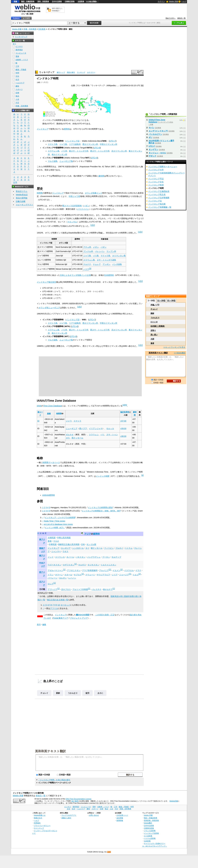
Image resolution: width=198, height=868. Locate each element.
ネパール (70, 557)
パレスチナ (97, 589)
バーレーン (53, 578)
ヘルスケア (20, 83)
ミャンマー (56, 551)
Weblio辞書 (174, 801)
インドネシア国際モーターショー (163, 167)
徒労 (87, 693)
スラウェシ (94, 435)
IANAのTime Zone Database (157, 121)
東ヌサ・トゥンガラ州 (79, 151)
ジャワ (69, 421)
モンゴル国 (91, 544)
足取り (153, 330)
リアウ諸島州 (75, 144)
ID (38, 421)
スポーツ (19, 89)
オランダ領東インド (94, 193)
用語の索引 (71, 72)
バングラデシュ (94, 557)
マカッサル (72, 222)
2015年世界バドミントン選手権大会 (161, 142)
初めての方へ (170, 18)
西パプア (83, 428)
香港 (50, 541)
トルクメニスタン (108, 565)
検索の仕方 (38, 818)
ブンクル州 (88, 251)
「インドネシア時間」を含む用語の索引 (54, 780)
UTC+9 (94, 158)
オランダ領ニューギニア (49, 308)
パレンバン (100, 251)
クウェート (90, 575)
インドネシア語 (73, 141)
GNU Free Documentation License (78, 799)
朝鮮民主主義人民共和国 (69, 544)
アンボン (106, 264)
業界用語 (19, 50)
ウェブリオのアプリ (69, 815)
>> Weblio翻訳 (180, 353)
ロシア (51, 584)
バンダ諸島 (117, 264)
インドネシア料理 (156, 185)
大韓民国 (52, 538)
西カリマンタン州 (90, 144)
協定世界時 (125, 412)
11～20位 (161, 300)
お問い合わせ (94, 815)
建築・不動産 (21, 70)
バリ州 (64, 151)
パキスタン (81, 557)
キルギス (82, 565)
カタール (68, 575)
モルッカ (110, 428)
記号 (15, 182)
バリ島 (96, 256)
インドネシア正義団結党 (159, 191)
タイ (87, 548)
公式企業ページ (122, 815)
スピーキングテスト (24, 205)
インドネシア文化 (156, 182)
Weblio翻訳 (148, 823)
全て (14, 44)
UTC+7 (113, 141)
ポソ (151, 137)
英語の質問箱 (22, 198)
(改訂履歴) (75, 801)
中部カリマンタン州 (108, 144)
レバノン (72, 578)
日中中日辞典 (57, 2)
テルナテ (87, 264)
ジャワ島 (63, 144)
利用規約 (37, 823)
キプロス (78, 575)
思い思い (154, 335)
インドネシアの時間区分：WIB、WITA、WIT (101, 511)
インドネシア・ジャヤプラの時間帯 (60, 518)
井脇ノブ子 (155, 305)
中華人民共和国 (64, 538)
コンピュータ (21, 53)
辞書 (15, 2)
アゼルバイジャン (55, 570)
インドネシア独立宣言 (46, 282)
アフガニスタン (74, 570)
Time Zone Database (53, 406)
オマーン (59, 575)
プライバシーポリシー (42, 826)
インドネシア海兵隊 (157, 204)
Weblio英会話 (22, 195)
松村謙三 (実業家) (158, 326)
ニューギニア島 (66, 161)
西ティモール (77, 438)
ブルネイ (119, 548)
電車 (17, 56)
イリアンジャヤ (96, 428)
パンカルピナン (155, 134)
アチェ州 (87, 247)
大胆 (152, 339)
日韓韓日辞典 (70, 2)
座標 (49, 414)
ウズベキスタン (54, 565)
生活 (17, 79)
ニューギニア (72, 428)
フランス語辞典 (150, 831)
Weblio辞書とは (40, 815)
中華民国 (53, 544)
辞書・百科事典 (30, 29)
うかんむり (73, 693)
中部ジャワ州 (74, 196)
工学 (17, 66)
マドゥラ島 (105, 256)
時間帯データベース (51, 462)
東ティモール (97, 548)
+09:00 (123, 428)
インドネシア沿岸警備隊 (159, 198)
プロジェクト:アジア (79, 618)
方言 (17, 103)
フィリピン (109, 548)
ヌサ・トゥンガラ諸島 (106, 260)
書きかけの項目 (83, 615)
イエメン (116, 570)
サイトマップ (39, 828)
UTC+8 (97, 148)
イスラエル (129, 570)
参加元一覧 (182, 18)
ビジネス (19, 46)
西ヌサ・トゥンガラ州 (100, 151)
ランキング (81, 72)
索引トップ (61, 72)
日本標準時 (109, 275)
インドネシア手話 (156, 179)
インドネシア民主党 (157, 194)
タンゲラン (153, 149)
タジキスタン (93, 565)
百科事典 (42, 29)
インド (51, 557)
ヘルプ (184, 2)
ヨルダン (63, 578)
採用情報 (120, 820)
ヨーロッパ (65, 605)
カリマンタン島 (119, 256)
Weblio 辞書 (174, 2)
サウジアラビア (103, 575)
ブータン (106, 557)
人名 (17, 99)
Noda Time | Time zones (55, 521)
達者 (152, 343)
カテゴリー (91, 72)
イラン (51, 575)
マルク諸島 (53, 161)
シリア (115, 575)
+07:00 (123, 421)
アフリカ (54, 608)
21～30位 (171, 300)
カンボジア (66, 548)
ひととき (154, 322)
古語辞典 (81, 2)
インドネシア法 (155, 201)
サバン (152, 128)
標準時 (67, 129)
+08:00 (123, 436)
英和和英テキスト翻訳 (50, 751)
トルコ (136, 575)
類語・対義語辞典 (28, 2)
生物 (17, 93)
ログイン (161, 1)
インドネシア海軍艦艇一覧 (160, 207)
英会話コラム (22, 191)
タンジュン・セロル (157, 153)
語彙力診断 (21, 201)
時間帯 (40, 193)
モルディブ (116, 557)
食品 (17, 96)
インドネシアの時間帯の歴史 (100, 508)
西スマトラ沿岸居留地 (72, 206)
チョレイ (44, 693)
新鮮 (58, 693)
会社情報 (120, 818)
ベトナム (129, 548)
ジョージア (124, 575)
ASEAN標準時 (49, 495)
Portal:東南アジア (61, 618)
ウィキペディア (47, 72)
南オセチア (108, 589)
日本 (83, 544)
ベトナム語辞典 (150, 838)
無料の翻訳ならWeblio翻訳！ (57, 10)
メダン (96, 247)
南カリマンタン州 (59, 154)
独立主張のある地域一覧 (58, 600)
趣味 (17, 86)
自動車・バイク (22, 60)
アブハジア (53, 589)
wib (39, 82)
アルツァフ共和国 (80, 589)
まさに (100, 693)
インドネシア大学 (156, 170)
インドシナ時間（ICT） (55, 528)
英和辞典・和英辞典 (151, 820)
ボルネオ (70, 435)
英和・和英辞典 (43, 2)
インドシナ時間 (103, 476)
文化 (17, 76)
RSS (109, 852)
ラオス (65, 551)
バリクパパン (83, 209)
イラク (138, 570)
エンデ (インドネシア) (158, 131)
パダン (86, 206)
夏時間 (101, 176)
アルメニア (104, 570)
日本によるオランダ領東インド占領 (75, 275)
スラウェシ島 (54, 151)
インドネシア (43, 129)
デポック (152, 156)
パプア (86, 269)
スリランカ (60, 557)
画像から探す (66, 818)
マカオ (56, 541)
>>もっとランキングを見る (174, 347)
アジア (88, 534)
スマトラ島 (53, 144)
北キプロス (66, 589)
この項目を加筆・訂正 (105, 615)
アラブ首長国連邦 (90, 570)
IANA (39, 406)
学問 (17, 73)
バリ (102, 435)
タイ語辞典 (148, 836)
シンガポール (78, 548)
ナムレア (97, 264)
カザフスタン (69, 565)
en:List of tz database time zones (58, 524)
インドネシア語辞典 (151, 833)
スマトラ (77, 421)
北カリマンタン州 (119, 151)
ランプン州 (111, 251)
